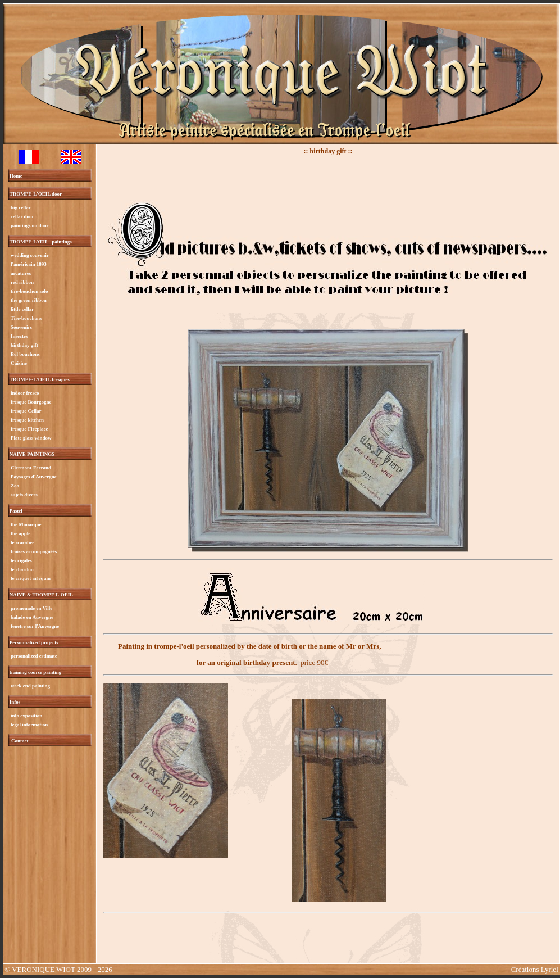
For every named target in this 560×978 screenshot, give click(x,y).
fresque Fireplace (29, 429)
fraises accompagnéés (33, 551)
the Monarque (26, 524)
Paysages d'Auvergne (33, 477)
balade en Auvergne (31, 617)
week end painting (30, 686)
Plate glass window (31, 438)
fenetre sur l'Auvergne (34, 626)
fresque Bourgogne (31, 402)
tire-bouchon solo (29, 291)
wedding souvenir (29, 255)
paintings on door (29, 225)
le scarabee (22, 542)
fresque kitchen (27, 420)
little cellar (22, 309)
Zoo (14, 486)
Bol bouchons (25, 354)
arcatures (20, 273)
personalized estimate (33, 656)
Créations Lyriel (535, 969)
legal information (29, 725)
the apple (20, 533)
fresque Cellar (26, 411)
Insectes (19, 336)
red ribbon (22, 282)
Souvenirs (21, 327)
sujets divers (24, 495)
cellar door (22, 216)
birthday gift (24, 345)
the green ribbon (28, 300)
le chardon (22, 569)
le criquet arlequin (30, 578)
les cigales (21, 560)
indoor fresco (24, 393)
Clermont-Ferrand (30, 468)
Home (16, 176)
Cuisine (18, 363)
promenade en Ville (31, 608)
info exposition (26, 716)
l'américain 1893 (28, 264)
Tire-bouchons (26, 318)
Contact (20, 741)
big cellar (20, 207)
